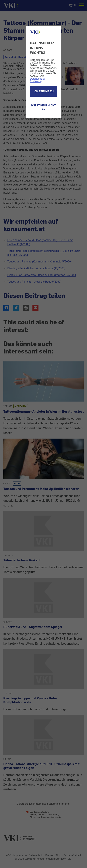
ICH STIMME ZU (44, 91)
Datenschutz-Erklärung (38, 80)
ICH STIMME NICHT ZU (44, 107)
